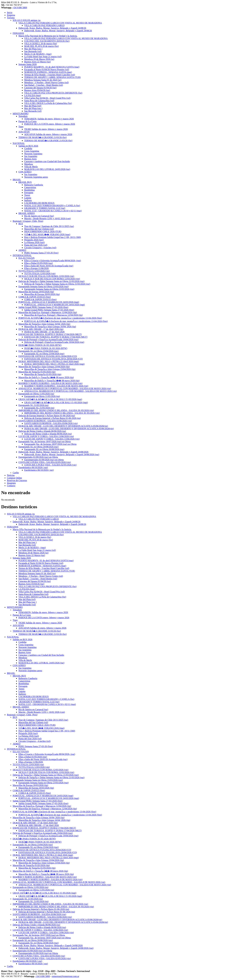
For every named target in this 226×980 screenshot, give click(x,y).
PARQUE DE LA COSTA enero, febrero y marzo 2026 (50, 124)
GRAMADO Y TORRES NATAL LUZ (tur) (45, 208)
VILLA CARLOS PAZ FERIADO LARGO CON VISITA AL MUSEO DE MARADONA (60, 23)
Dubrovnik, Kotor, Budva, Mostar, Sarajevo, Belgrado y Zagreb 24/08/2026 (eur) (62, 454)
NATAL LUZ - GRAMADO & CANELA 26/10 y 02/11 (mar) (53, 211)
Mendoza (29, 164)
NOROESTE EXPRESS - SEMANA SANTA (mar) (48, 72)
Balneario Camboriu (34, 185)
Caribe (16, 473)
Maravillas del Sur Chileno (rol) (39, 229)
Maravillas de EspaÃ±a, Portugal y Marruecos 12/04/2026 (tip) (48, 312)
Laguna (28, 198)
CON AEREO (25, 172)
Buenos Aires (30, 159)
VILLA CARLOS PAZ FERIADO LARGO (44, 25)
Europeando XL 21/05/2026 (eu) (34, 405)
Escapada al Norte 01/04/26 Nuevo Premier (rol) (47, 70)
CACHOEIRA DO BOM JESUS (39, 203)
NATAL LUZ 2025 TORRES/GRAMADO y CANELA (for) (52, 206)
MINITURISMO (20, 114)
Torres (27, 195)
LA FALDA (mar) (33, 95)
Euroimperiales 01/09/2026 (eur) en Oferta (38, 457)
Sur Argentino (31, 156)
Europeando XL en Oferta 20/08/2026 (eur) (38, 447)
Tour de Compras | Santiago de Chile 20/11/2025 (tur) (49, 226)
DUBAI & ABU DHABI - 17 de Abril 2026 (44, 332)
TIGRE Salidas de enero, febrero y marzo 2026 (46, 129)
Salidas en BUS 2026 (28, 146)
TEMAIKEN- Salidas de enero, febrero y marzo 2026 (49, 119)
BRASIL (17, 180)
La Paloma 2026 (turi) (34, 242)
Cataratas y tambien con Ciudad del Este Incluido (47, 161)
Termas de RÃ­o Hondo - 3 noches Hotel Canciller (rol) (50, 75)
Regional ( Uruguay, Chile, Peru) (28, 221)
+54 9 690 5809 (20, 8)
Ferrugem (29, 193)
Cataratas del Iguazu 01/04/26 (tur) (40, 88)
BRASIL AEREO (27, 213)
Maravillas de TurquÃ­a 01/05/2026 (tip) (37, 372)
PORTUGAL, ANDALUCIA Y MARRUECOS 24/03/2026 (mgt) (49, 302)
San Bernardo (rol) (33, 51)
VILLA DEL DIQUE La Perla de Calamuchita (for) (48, 103)
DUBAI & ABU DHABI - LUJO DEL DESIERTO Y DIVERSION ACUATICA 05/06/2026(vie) (63, 426)
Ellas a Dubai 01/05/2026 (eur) (38, 263)
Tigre (21, 127)
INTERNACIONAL (22, 255)
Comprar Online (14, 478)
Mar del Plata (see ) (33, 49)
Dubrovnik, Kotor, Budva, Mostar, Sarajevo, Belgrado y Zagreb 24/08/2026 (53, 452)
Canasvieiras (30, 187)
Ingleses (28, 200)
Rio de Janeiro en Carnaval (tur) (39, 216)
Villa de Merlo (31, 167)
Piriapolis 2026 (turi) (34, 240)
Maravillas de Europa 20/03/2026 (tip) (36, 292)
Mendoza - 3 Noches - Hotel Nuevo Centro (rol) (46, 82)
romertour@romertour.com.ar (65, 976)
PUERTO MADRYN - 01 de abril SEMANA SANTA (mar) (52, 67)
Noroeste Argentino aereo (36, 177)
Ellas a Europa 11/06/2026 (36, 268)
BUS (21, 224)
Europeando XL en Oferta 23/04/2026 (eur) (38, 351)
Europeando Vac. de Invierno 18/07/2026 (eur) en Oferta (45, 442)
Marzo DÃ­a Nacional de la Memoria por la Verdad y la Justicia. (48, 36)
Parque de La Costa (27, 121)
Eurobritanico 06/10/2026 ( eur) (33, 467)
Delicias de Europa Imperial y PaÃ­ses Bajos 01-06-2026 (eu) (47, 416)
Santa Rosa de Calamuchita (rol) (39, 101)
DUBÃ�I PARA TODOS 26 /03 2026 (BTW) (40, 345)
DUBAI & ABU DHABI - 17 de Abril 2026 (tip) (41, 329)
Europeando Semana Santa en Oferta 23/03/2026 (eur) (43, 286)
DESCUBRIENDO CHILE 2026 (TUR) (43, 231)
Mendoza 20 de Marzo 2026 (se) (39, 59)
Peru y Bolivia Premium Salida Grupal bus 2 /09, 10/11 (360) (53, 237)
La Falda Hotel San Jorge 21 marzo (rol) (43, 57)
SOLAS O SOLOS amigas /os (27, 20)
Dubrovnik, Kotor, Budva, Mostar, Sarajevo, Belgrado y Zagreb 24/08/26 (52, 28)
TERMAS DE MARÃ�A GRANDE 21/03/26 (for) (43, 137)
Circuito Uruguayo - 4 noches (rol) (40, 248)
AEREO (22, 250)
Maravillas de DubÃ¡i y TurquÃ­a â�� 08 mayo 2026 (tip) (46, 377)
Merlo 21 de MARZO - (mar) (38, 54)
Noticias (11, 475)
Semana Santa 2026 (28, 64)
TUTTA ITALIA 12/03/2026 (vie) (34, 271)
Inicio (10, 12)
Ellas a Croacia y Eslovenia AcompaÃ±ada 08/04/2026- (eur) (53, 261)
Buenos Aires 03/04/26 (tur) (37, 90)
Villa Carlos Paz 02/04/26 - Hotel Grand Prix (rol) (47, 98)
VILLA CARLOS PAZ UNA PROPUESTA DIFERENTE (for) (53, 93)
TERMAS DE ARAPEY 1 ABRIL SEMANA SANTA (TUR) (52, 77)
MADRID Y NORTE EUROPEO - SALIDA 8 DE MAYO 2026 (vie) (50, 383)
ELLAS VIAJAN (26, 258)
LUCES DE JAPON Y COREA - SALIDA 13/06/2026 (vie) (46, 436)
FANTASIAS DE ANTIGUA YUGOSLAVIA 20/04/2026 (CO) (48, 356)
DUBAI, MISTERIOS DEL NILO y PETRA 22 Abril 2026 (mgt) (49, 361)
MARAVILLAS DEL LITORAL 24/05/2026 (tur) (47, 169)
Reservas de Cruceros (17, 480)
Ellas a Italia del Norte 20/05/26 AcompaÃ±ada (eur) (49, 266)
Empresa (11, 15)
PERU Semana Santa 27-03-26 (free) (41, 253)
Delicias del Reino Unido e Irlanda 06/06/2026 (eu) (42, 431)
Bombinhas (29, 190)
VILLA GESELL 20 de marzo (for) (41, 44)
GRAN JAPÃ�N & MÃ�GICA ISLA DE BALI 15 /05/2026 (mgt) (50, 399)
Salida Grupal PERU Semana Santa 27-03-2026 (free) (43, 307)
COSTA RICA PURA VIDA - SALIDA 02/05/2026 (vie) (45, 462)
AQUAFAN (24, 132)
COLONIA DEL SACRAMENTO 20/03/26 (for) (47, 41)
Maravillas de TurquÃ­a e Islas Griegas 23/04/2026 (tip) (44, 367)
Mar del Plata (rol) (33, 106)
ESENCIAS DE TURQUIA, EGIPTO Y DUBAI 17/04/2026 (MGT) (50, 334)
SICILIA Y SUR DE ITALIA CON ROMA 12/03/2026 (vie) (46, 276)
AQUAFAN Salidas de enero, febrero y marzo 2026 (48, 134)
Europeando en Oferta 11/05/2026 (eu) (36, 394)
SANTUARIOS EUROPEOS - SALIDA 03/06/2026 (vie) (45, 421)
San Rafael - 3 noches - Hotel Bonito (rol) (44, 85)
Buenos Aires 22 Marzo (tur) (37, 62)
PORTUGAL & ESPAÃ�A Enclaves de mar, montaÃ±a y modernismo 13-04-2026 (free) (60, 318)
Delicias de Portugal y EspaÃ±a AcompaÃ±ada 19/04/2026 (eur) (48, 340)
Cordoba (28, 148)
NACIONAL (19, 143)
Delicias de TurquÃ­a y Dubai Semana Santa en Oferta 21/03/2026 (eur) (51, 281)
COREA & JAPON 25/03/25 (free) (35, 297)
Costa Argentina (32, 151)
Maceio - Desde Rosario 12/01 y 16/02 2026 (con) (47, 218)
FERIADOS (18, 33)
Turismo (11, 18)
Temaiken (23, 116)
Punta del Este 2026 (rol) (36, 245)
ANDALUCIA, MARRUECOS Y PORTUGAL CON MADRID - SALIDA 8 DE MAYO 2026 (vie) (65, 388)
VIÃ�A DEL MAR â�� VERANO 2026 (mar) (47, 234)
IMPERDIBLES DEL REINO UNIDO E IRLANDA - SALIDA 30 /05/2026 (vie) (56, 410)
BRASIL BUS (25, 182)
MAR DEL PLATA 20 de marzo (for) (41, 46)
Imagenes (11, 483)
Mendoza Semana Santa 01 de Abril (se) (43, 80)
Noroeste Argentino (33, 154)
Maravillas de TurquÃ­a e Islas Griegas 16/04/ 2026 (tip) (44, 324)
